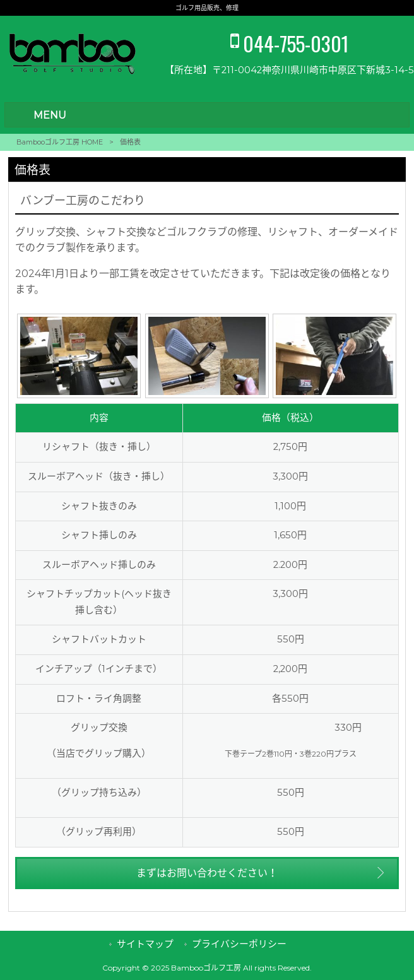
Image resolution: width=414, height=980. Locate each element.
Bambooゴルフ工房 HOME (60, 142)
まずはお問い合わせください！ (207, 873)
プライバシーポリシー (239, 944)
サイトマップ (145, 944)
